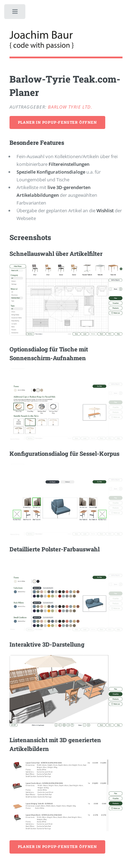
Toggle (15, 13)
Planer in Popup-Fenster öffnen (57, 122)
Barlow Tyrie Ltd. (70, 107)
